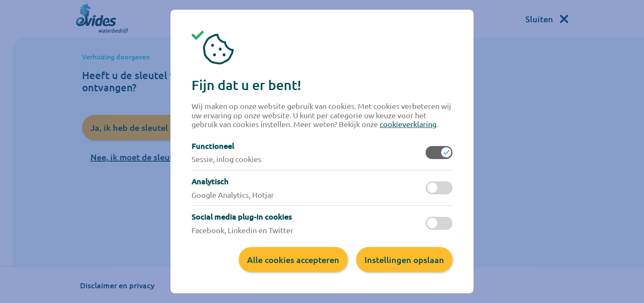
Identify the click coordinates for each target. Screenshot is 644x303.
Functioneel (213, 146)
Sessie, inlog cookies (226, 159)
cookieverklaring (408, 124)
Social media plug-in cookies (242, 217)
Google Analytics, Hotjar (233, 195)
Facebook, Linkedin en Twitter (242, 230)
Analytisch (210, 181)
